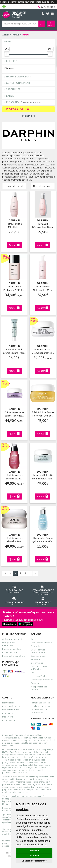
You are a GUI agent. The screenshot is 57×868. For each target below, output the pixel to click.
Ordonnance (37, 663)
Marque (16, 35)
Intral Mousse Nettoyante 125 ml (43, 289)
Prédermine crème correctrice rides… (14, 414)
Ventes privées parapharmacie (38, 652)
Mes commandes (11, 710)
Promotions (37, 647)
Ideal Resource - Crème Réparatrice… (43, 352)
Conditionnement (18, 83)
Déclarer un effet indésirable (39, 668)
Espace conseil (38, 657)
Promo (9, 69)
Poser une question (12, 650)
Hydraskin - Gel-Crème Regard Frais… (14, 352)
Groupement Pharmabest (8, 645)
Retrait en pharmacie (41, 703)
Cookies (35, 684)
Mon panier (8, 714)
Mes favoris (8, 717)
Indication (23, 103)
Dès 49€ (43, 589)
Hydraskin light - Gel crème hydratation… (43, 477)
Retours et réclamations (14, 657)
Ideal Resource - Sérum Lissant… (14, 477)
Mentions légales (39, 677)
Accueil (6, 35)
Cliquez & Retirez (14, 589)
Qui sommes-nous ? (12, 640)
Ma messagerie (9, 721)
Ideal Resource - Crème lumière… (14, 540)
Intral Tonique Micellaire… (14, 226)
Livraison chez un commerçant (39, 712)
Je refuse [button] (34, 856)
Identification (8, 703)
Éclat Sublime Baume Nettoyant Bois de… (43, 414)
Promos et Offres (18, 109)
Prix (9, 42)
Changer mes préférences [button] (34, 861)
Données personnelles (42, 680)
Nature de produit (19, 77)
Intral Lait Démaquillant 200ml (43, 226)
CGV (33, 673)
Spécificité (13, 90)
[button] (14, 186)
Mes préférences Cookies (39, 689)
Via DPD (14, 601)
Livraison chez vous (40, 707)
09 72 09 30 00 (43, 601)
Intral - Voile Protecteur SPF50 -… (14, 289)
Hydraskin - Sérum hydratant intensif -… (43, 540)
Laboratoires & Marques (42, 643)
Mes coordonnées (11, 707)
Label (10, 96)
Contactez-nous (10, 653)
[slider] (7, 54)
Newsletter (36, 660)
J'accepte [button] (34, 851)
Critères (12, 61)
